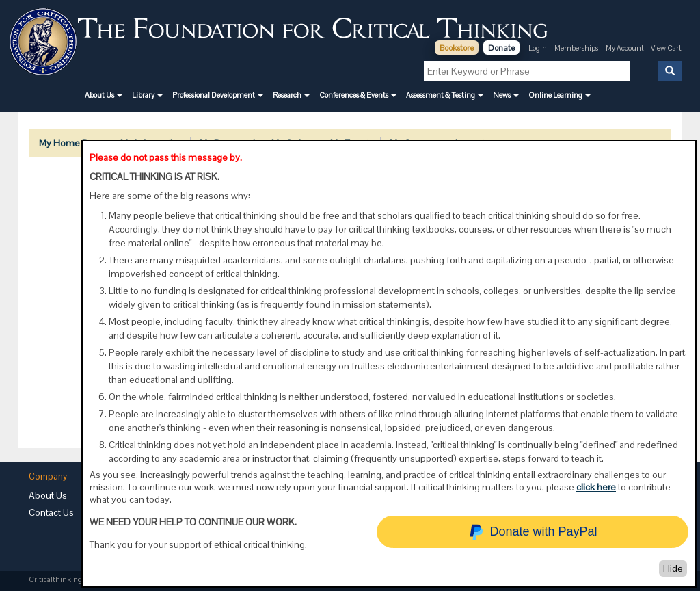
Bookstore (457, 48)
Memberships (576, 48)
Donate (501, 48)
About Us (48, 495)
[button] (104, 95)
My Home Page (71, 143)
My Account (625, 48)
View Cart (666, 48)
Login (538, 48)
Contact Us (51, 512)
